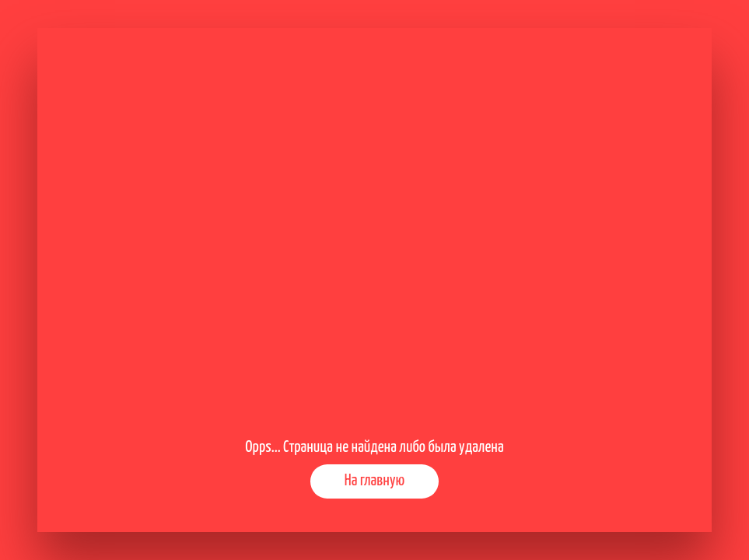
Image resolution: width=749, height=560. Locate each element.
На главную (374, 481)
